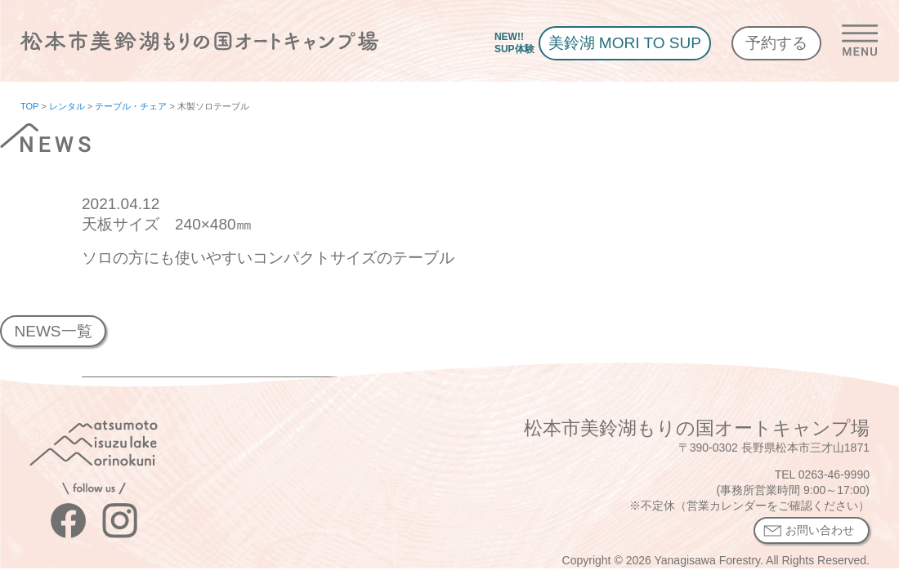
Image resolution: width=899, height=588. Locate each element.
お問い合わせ (820, 530)
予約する (776, 43)
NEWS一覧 (53, 331)
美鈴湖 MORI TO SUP (625, 43)
